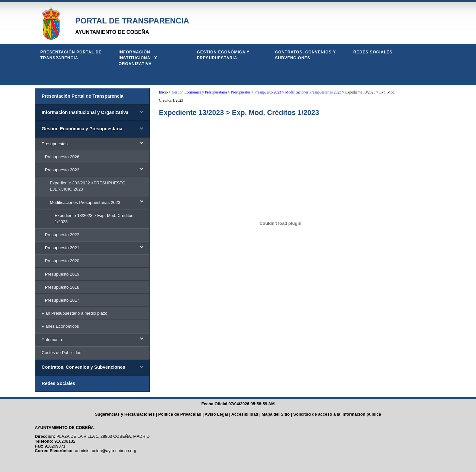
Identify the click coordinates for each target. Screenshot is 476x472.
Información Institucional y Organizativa (138, 58)
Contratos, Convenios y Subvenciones (305, 55)
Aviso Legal (216, 414)
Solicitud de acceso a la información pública (337, 414)
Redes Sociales (373, 52)
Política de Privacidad (180, 414)
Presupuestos (241, 92)
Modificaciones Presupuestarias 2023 (313, 92)
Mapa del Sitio (276, 414)
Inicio (164, 92)
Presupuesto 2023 (268, 92)
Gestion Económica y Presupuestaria (223, 55)
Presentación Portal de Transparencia (71, 55)
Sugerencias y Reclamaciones (125, 414)
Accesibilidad (245, 414)
